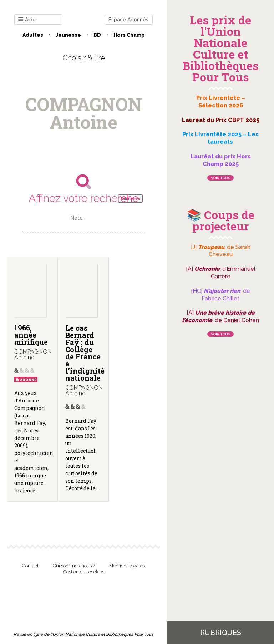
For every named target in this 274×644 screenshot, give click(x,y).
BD (97, 35)
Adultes (33, 35)
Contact (30, 566)
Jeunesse (68, 35)
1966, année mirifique (31, 335)
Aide (27, 20)
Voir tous (220, 178)
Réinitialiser (130, 199)
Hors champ (129, 35)
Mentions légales (127, 566)
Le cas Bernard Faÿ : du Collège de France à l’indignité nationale (85, 353)
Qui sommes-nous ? (74, 566)
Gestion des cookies (84, 572)
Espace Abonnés (128, 20)
